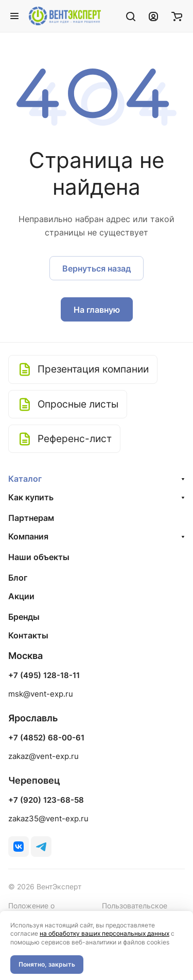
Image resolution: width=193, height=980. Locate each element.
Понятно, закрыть (47, 964)
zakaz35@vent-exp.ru (48, 818)
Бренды (24, 617)
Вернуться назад (97, 268)
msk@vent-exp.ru (41, 694)
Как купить (31, 497)
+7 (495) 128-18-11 (44, 675)
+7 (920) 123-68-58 (46, 800)
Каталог (25, 479)
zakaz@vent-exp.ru (43, 756)
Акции (21, 596)
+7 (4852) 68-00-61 (46, 738)
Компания (28, 536)
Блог (18, 578)
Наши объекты (39, 557)
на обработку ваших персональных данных (104, 933)
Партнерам (31, 518)
